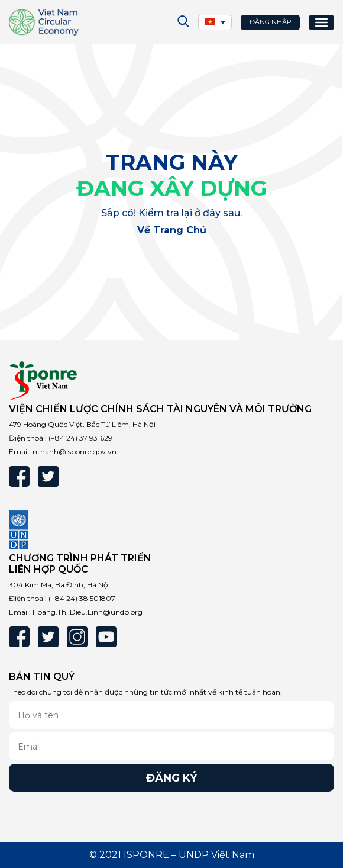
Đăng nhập (271, 22)
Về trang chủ (172, 230)
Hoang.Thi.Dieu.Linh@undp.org (88, 612)
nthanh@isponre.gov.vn (75, 451)
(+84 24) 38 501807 (82, 598)
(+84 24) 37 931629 (80, 438)
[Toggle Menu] (321, 22)
